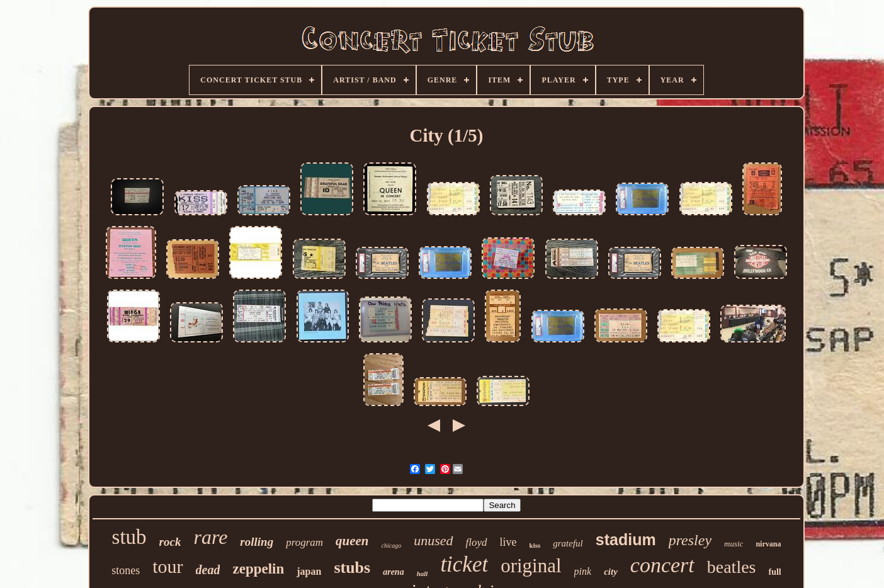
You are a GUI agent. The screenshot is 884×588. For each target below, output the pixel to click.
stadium (626, 540)
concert (662, 565)
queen (352, 541)
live (508, 542)
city (611, 572)
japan (309, 571)
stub (129, 537)
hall (422, 574)
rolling (257, 542)
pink (583, 571)
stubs (352, 568)
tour (167, 566)
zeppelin (258, 569)
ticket (464, 564)
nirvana (768, 544)
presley (690, 540)
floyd (477, 542)
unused (433, 540)
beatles (732, 567)
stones (126, 570)
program (304, 542)
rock (170, 542)
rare (210, 537)
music (734, 544)
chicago (392, 546)
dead (208, 570)
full (775, 572)
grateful (568, 543)
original (531, 566)
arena (393, 572)
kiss (535, 545)
